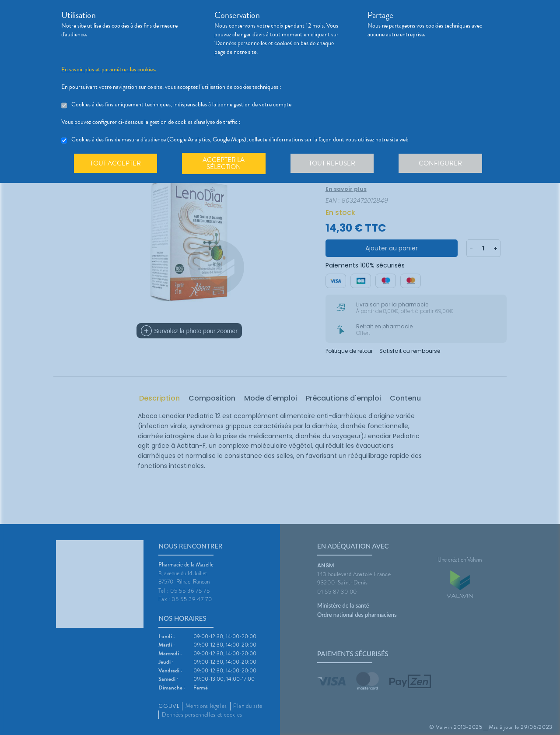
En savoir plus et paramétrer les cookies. (109, 70)
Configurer (444, 164)
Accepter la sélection (226, 164)
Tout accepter (116, 164)
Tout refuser (335, 164)
